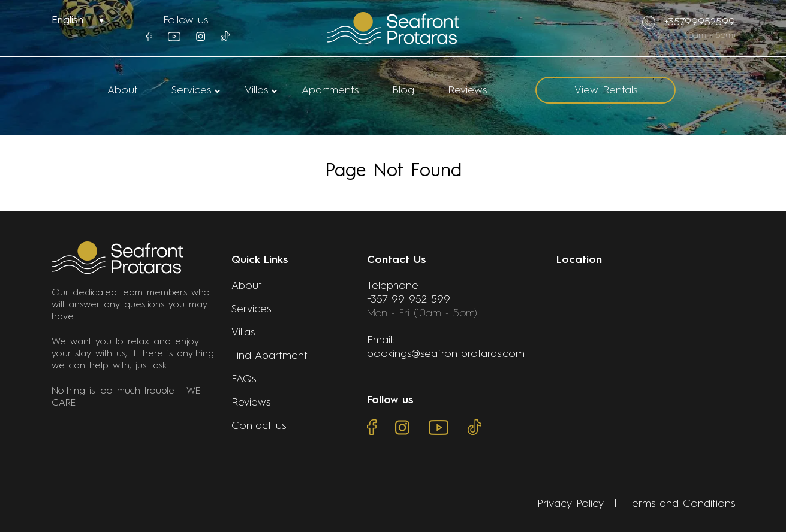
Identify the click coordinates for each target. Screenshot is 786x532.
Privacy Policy (570, 504)
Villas (256, 90)
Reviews (467, 90)
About (123, 90)
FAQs (244, 379)
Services (191, 90)
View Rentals (606, 90)
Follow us (186, 20)
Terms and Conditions (681, 504)
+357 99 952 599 (409, 300)
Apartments (330, 90)
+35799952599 (689, 22)
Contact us (259, 426)
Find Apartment (269, 356)
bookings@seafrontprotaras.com (446, 354)
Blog (403, 90)
